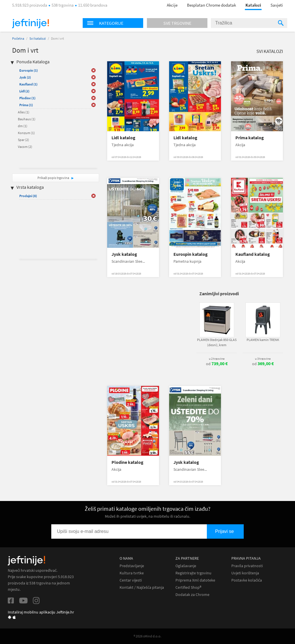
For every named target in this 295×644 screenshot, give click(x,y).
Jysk (25, 77)
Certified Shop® (188, 587)
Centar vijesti (131, 580)
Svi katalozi (38, 38)
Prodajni (28, 196)
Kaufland (28, 84)
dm (23, 126)
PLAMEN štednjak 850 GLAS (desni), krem (217, 342)
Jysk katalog (124, 254)
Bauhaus (27, 119)
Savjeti (277, 5)
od (217, 364)
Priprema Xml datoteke (195, 580)
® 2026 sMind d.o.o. (147, 636)
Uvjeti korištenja (245, 573)
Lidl (24, 91)
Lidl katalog (123, 138)
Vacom (25, 147)
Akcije (172, 5)
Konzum (26, 133)
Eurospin (29, 70)
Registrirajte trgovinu (193, 573)
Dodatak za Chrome (192, 595)
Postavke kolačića (247, 580)
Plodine (27, 98)
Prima (26, 105)
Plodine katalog (127, 462)
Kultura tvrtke (132, 573)
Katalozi (253, 5)
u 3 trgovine (263, 359)
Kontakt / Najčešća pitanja (142, 587)
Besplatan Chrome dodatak (211, 5)
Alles (24, 112)
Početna (18, 38)
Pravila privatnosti (247, 566)
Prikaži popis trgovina (54, 178)
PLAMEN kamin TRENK (263, 340)
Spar (23, 140)
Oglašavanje (186, 566)
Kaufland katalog (253, 254)
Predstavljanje (132, 566)
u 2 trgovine (217, 359)
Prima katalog (250, 138)
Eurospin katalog (191, 254)
